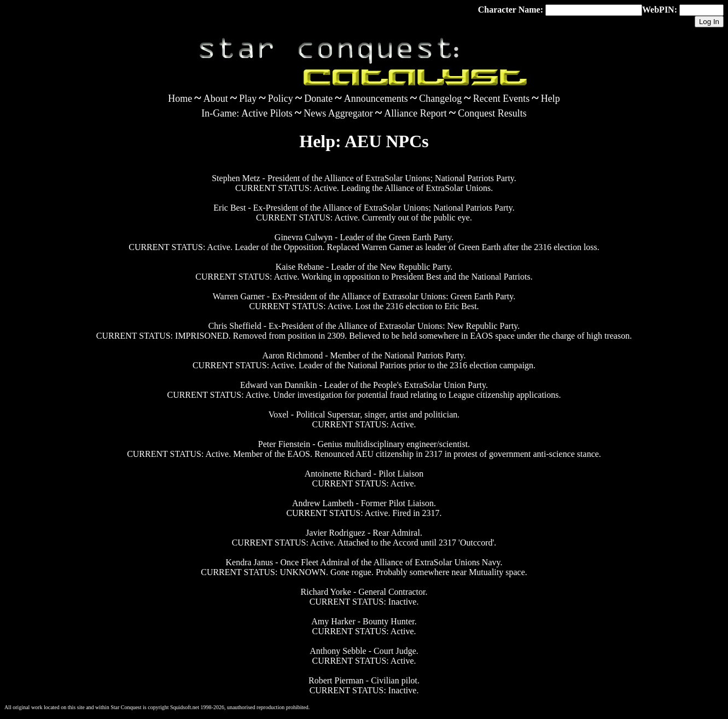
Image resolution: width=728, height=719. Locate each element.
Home (180, 98)
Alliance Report (415, 113)
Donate (318, 98)
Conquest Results (492, 113)
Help (551, 98)
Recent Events (501, 98)
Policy (281, 98)
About (216, 98)
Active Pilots (267, 113)
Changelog (440, 98)
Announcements (376, 98)
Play (248, 98)
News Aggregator (338, 113)
